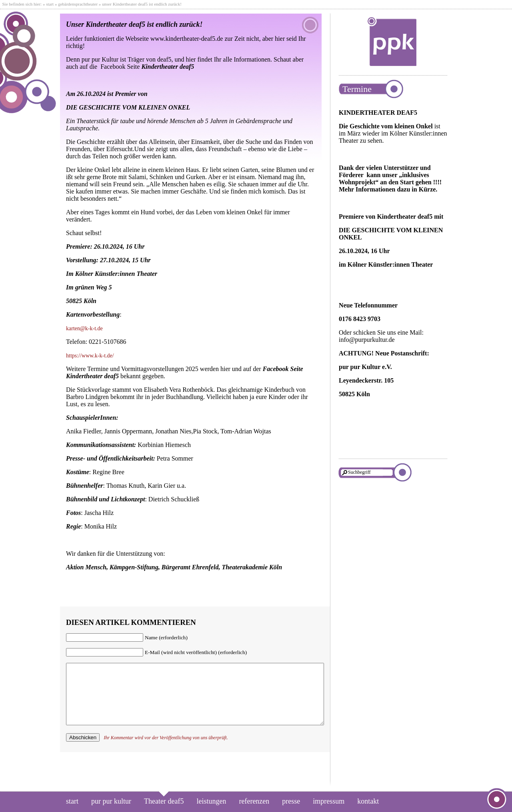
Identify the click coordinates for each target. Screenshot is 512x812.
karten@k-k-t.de (84, 328)
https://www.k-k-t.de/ (90, 356)
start (50, 4)
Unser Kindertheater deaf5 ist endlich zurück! (134, 24)
